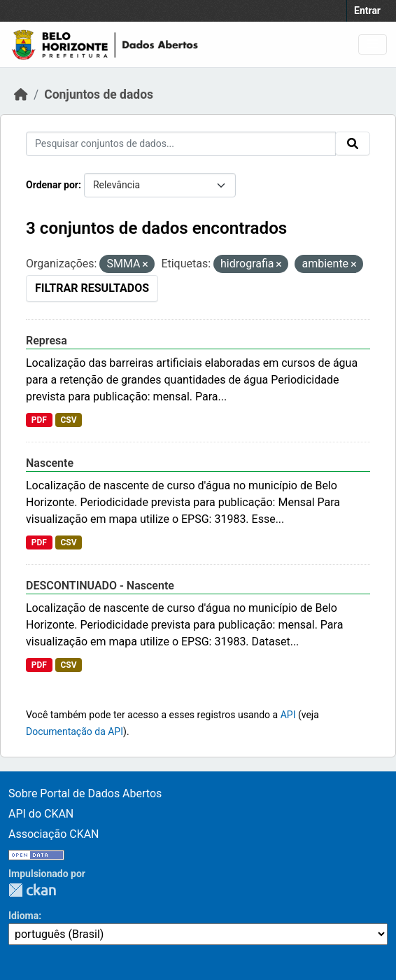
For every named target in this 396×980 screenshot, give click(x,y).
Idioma (23, 916)
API (288, 715)
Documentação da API (75, 731)
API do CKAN (41, 814)
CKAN (32, 890)
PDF (39, 420)
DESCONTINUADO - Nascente (100, 586)
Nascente (50, 463)
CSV (68, 420)
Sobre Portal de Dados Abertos (85, 793)
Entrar (367, 10)
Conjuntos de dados (99, 94)
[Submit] (353, 143)
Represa (47, 341)
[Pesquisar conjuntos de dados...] (181, 144)
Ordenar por (52, 185)
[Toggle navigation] (373, 44)
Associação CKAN (54, 834)
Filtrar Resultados (92, 288)
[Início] (21, 94)
